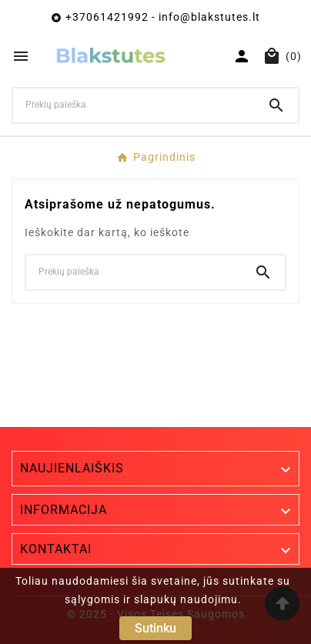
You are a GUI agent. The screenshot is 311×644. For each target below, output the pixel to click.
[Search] (276, 105)
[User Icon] (242, 56)
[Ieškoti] (134, 105)
